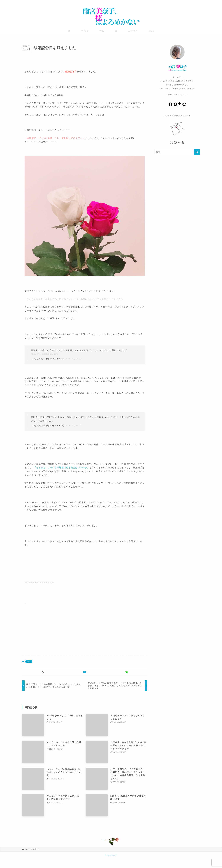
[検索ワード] (177, 152)
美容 (102, 31)
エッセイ (133, 31)
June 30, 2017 (73, 359)
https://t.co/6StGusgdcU (44, 354)
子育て (85, 31)
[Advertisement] (49, 625)
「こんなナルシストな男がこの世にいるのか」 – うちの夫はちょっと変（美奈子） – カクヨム (74, 299)
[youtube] (194, 2)
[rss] (198, 2)
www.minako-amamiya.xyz (39, 583)
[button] (43, 672)
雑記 (151, 31)
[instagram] (190, 2)
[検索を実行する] (197, 152)
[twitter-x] (186, 2)
